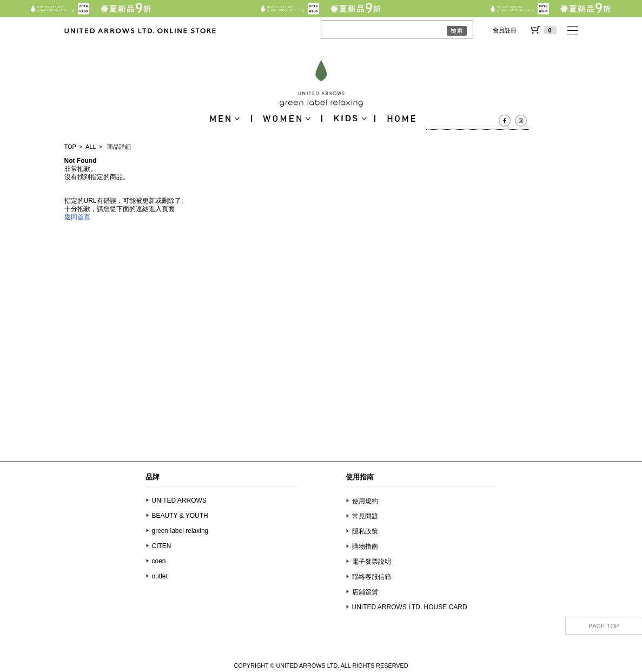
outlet (160, 576)
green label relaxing (180, 531)
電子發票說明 (372, 562)
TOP (70, 147)
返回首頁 (77, 217)
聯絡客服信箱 (372, 577)
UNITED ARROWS (179, 500)
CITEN (162, 546)
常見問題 (365, 516)
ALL (91, 147)
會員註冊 (505, 30)
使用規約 (365, 501)
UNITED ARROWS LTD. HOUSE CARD (410, 607)
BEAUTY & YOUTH (180, 516)
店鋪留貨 (365, 592)
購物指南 (365, 546)
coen (159, 561)
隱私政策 (365, 531)
